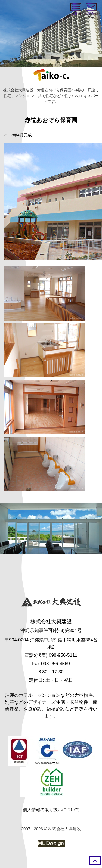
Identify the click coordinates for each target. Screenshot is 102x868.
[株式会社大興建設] (51, 602)
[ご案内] (76, 10)
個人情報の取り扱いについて (51, 810)
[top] (95, 861)
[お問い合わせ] (91, 10)
